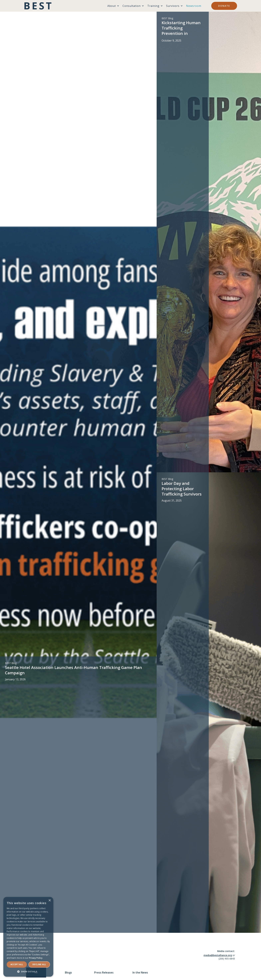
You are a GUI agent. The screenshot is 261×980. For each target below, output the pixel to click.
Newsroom (194, 6)
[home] (38, 6)
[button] (28, 972)
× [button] (50, 901)
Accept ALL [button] (17, 964)
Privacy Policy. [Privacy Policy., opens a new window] (36, 958)
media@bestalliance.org (218, 955)
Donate (224, 6)
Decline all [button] (39, 964)
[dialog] (28, 937)
